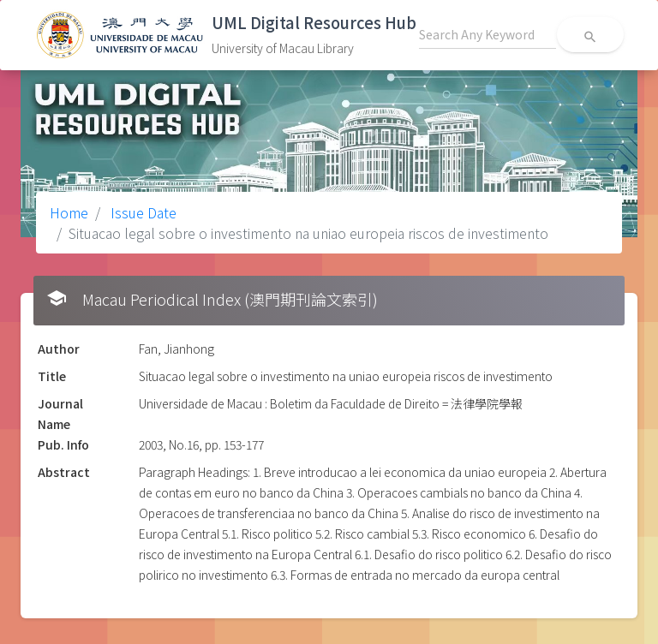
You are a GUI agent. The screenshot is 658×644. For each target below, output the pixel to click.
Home (69, 212)
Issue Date (142, 212)
